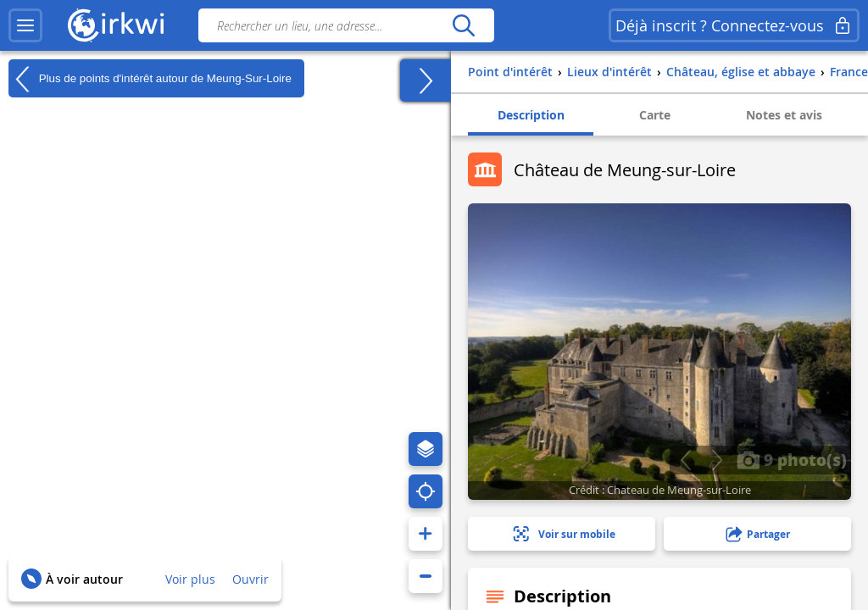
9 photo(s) (792, 459)
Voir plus (190, 579)
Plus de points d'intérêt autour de (150, 79)
